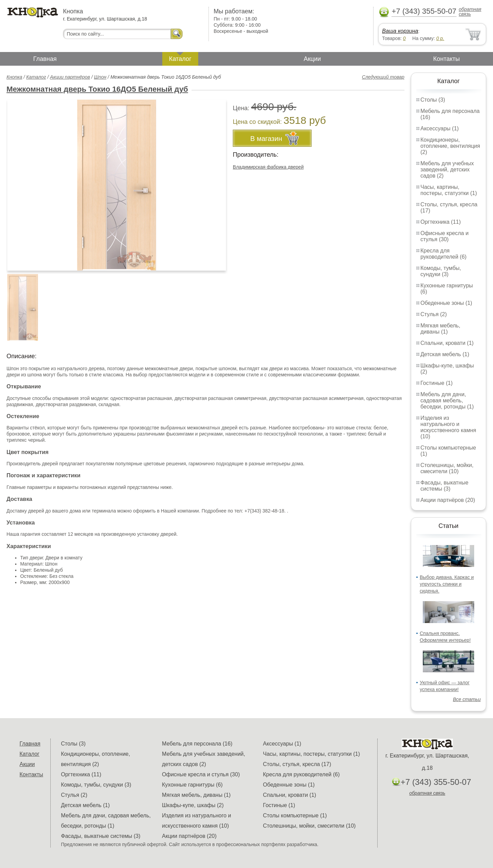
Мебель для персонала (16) (197, 744)
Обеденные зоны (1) (446, 303)
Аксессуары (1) (440, 128)
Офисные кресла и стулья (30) (445, 236)
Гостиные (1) (437, 383)
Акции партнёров (70, 77)
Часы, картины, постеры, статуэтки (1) (449, 190)
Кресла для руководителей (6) (444, 254)
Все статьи (467, 699)
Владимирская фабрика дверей (268, 167)
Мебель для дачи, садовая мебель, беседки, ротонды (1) (447, 400)
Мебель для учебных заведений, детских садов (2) (447, 170)
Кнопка (14, 77)
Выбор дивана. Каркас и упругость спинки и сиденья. (447, 584)
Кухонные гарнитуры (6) (192, 785)
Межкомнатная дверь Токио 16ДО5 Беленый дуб (97, 89)
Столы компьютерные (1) (295, 815)
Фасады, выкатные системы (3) (444, 486)
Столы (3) (433, 100)
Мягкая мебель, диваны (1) (440, 329)
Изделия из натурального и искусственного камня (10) (448, 427)
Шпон (100, 77)
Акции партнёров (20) (448, 500)
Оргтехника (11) (441, 222)
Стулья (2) (434, 314)
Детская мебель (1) (445, 354)
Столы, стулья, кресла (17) (297, 764)
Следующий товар (383, 77)
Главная (45, 59)
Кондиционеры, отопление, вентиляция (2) (450, 146)
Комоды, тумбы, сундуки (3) (441, 271)
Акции (312, 59)
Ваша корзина (400, 31)
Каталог (180, 59)
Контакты (446, 59)
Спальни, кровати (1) (447, 343)
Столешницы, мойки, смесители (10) (447, 468)
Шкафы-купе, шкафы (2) (193, 805)
